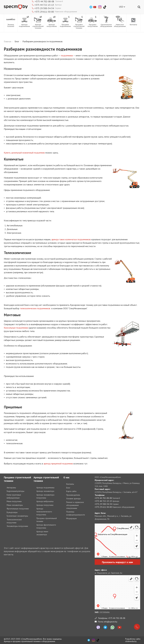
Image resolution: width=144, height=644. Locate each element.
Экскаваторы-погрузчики (17, 526)
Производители (73, 495)
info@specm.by (111, 622)
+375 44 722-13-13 (44, 5)
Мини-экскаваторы (15, 505)
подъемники (67, 55)
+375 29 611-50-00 (44, 12)
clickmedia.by (131, 641)
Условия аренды (73, 499)
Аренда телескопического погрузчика (44, 512)
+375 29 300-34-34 (44, 8)
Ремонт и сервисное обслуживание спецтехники (75, 505)
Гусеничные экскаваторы (17, 516)
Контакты (70, 484)
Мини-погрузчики (14, 501)
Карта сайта (71, 491)
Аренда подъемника (45, 488)
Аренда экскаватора (45, 491)
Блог (68, 488)
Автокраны (11, 488)
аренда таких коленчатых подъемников (71, 239)
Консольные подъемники (16, 328)
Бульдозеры (12, 512)
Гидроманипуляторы (15, 491)
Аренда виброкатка (45, 501)
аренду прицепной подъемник (58, 464)
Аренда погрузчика (45, 505)
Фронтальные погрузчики (18, 509)
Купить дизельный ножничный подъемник (24, 153)
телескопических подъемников (35, 308)
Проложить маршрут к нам (117, 562)
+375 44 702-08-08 (103, 498)
